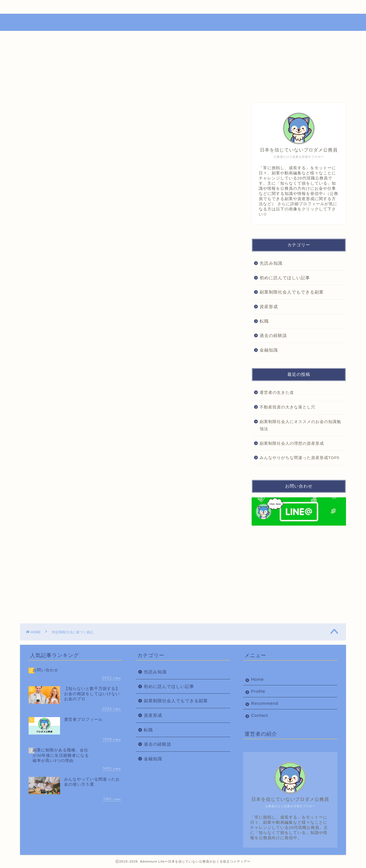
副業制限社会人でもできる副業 (292, 292)
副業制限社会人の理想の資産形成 (292, 443)
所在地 (76, 182)
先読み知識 (271, 263)
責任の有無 (80, 207)
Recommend (187, 7)
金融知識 (269, 350)
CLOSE (199, 164)
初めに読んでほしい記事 (285, 278)
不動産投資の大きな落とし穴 (288, 407)
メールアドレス (84, 195)
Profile (120, 7)
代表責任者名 (82, 176)
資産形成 (269, 307)
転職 (264, 321)
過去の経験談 (273, 335)
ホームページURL (87, 201)
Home (53, 7)
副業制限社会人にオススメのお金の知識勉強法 (300, 425)
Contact (254, 7)
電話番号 (78, 188)
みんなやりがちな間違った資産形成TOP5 (300, 458)
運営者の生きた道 (277, 393)
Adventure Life (183, 21)
